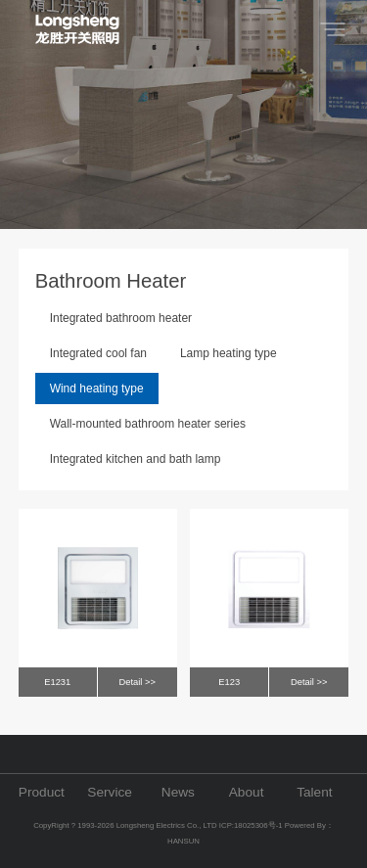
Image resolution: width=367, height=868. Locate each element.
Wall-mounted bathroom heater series (148, 424)
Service (110, 792)
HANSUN (183, 841)
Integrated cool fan (98, 353)
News (178, 792)
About (247, 792)
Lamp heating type (229, 353)
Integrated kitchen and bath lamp (136, 459)
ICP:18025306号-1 (252, 825)
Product (42, 792)
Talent (314, 792)
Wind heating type (97, 388)
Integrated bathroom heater (121, 318)
